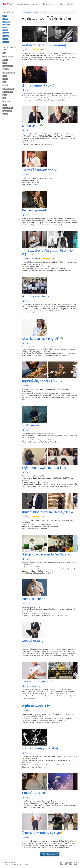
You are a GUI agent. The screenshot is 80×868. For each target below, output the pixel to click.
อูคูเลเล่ (5, 95)
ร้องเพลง (5, 85)
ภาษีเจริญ (5, 36)
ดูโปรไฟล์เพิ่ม (50, 854)
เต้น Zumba (6, 101)
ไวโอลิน (5, 114)
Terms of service (8, 864)
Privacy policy (19, 864)
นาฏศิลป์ (5, 79)
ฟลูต (4, 82)
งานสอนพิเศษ (60, 4)
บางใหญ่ (5, 30)
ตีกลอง (5, 76)
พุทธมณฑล (6, 33)
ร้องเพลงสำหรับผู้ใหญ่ (8, 89)
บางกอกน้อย (6, 22)
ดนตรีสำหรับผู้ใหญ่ (8, 66)
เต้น (4, 98)
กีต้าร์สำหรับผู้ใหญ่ (7, 56)
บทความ (34, 4)
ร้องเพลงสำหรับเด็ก (8, 92)
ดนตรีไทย (5, 69)
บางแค (5, 27)
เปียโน (5, 105)
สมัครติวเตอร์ (72, 4)
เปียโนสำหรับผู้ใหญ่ (8, 108)
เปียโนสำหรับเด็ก (7, 111)
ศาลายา (5, 39)
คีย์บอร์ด (5, 60)
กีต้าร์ (4, 53)
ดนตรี (5, 63)
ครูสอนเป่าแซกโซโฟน (31, 12)
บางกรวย (5, 19)
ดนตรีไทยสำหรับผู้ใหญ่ (9, 73)
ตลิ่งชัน (5, 16)
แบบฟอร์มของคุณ (46, 4)
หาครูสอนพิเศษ (23, 4)
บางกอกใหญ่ (6, 24)
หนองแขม (6, 42)
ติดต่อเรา (27, 864)
